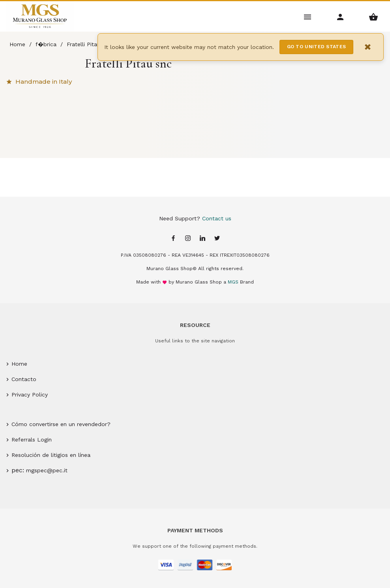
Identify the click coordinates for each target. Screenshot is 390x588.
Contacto (24, 379)
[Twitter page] (217, 239)
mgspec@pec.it (47, 470)
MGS (233, 282)
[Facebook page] (173, 239)
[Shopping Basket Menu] (374, 16)
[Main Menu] (308, 16)
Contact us (217, 218)
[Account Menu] (340, 16)
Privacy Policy (30, 395)
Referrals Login (32, 440)
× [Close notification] (368, 47)
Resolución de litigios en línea (51, 455)
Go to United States (317, 47)
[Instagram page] (188, 239)
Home (19, 364)
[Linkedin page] (202, 239)
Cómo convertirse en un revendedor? (61, 424)
